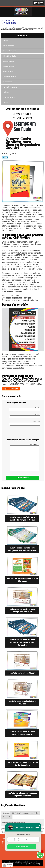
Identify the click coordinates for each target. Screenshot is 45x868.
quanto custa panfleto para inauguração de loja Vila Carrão (22, 549)
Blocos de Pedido (8, 46)
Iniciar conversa (22, 847)
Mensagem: (24, 457)
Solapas (5, 103)
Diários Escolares (8, 72)
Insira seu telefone (23, 834)
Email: (25, 416)
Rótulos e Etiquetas (9, 97)
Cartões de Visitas (9, 66)
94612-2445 (10, 23)
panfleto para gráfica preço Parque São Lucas (22, 580)
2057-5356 (10, 20)
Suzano (26, 813)
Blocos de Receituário (10, 51)
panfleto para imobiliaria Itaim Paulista (22, 703)
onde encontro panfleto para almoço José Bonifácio (22, 610)
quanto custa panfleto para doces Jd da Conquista (22, 764)
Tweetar (5, 158)
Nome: (25, 409)
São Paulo (34, 813)
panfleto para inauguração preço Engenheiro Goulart (22, 794)
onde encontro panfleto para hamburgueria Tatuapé (22, 733)
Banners (5, 41)
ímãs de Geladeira (9, 82)
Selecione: (6, 813)
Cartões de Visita (8, 61)
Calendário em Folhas (10, 56)
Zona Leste (7, 817)
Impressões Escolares (10, 87)
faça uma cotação (11, 389)
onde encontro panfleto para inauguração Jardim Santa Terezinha (22, 642)
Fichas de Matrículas (9, 77)
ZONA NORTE (17, 813)
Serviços (22, 35)
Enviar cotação (23, 478)
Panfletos (6, 92)
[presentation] (23, 433)
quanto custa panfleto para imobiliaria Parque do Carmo (22, 519)
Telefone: (25, 423)
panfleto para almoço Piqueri (22, 673)
